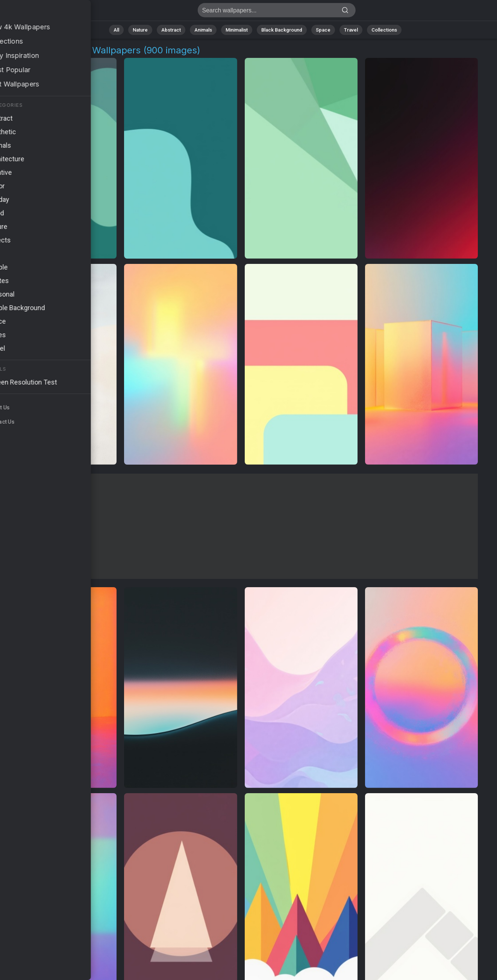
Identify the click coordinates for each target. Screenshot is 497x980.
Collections (384, 30)
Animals (203, 30)
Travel (351, 30)
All (116, 30)
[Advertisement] (241, 526)
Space (323, 30)
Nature (140, 30)
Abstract (171, 30)
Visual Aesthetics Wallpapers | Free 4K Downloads (45, 12)
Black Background (282, 30)
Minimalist (237, 30)
